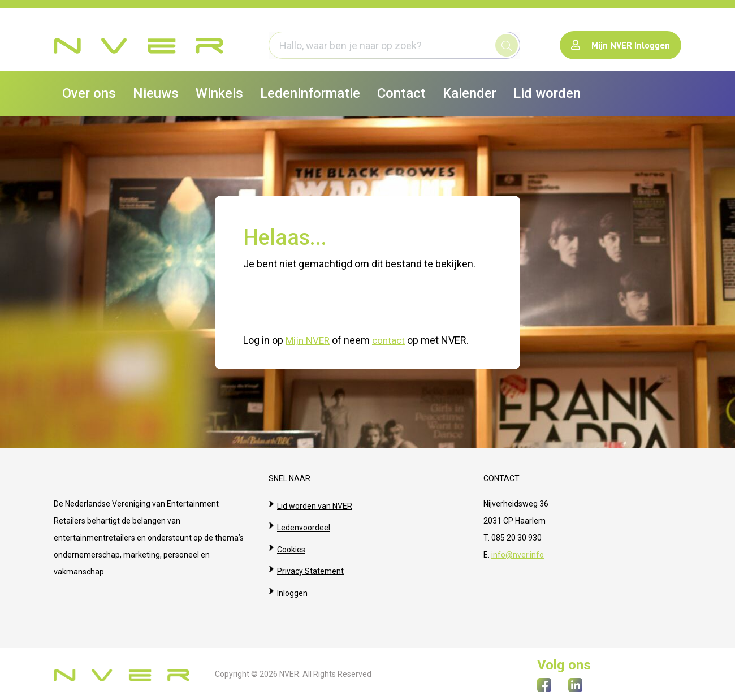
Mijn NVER (309, 340)
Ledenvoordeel (304, 520)
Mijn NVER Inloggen (621, 45)
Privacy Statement (310, 554)
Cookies (291, 537)
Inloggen (292, 571)
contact (392, 340)
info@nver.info (518, 554)
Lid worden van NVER (315, 503)
